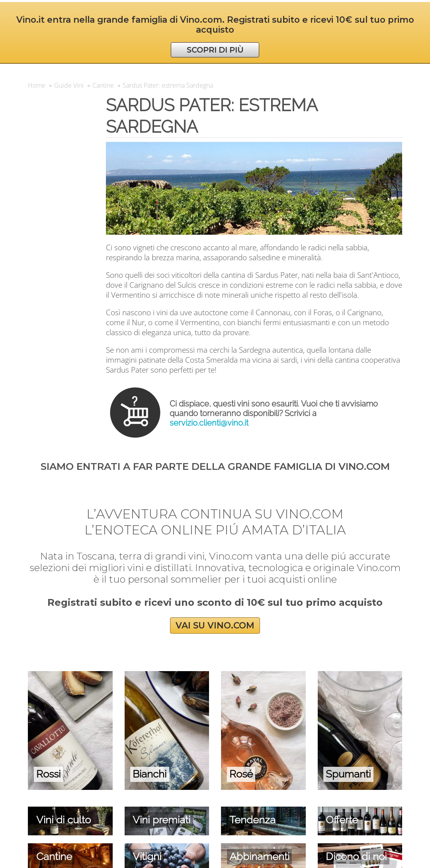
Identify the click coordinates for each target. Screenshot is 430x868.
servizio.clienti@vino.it (209, 423)
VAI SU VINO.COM (215, 625)
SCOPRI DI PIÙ (215, 50)
